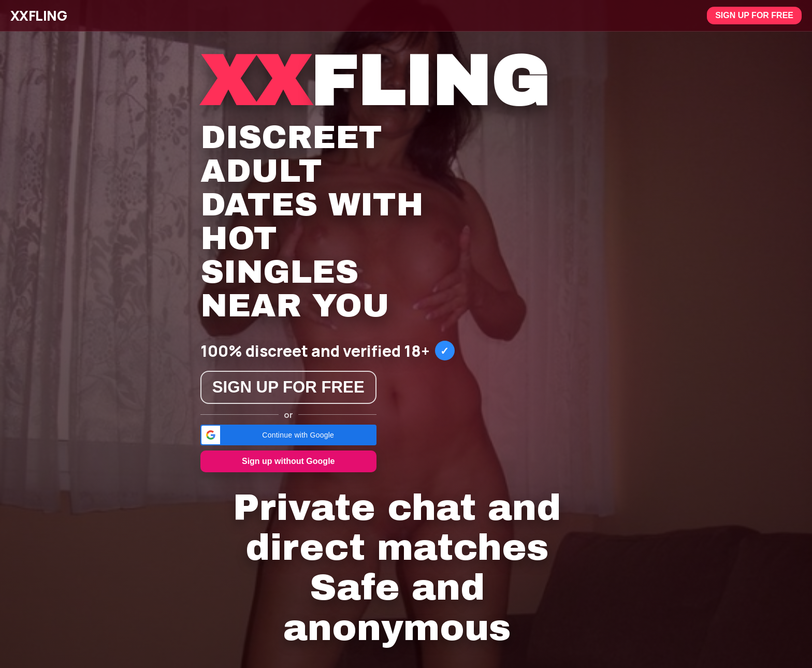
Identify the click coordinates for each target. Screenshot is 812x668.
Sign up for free (754, 15)
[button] (288, 435)
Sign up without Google (288, 461)
